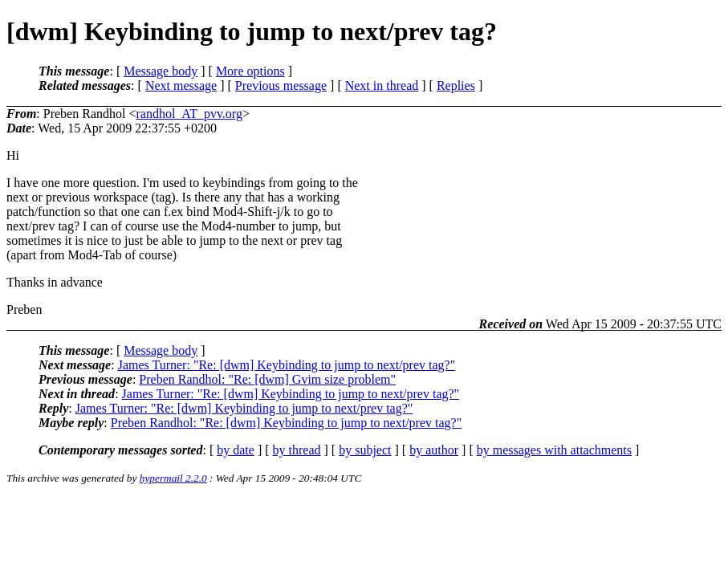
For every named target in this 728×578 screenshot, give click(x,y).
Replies (456, 85)
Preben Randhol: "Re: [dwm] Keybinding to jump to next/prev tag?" (286, 423)
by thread (297, 450)
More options (250, 71)
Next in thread (382, 85)
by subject (365, 450)
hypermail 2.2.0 (173, 478)
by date (236, 450)
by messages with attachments (554, 450)
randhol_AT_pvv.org (189, 114)
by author (434, 450)
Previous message (281, 85)
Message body (161, 71)
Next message (181, 85)
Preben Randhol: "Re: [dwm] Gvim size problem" (267, 379)
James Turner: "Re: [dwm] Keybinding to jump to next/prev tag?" (287, 365)
